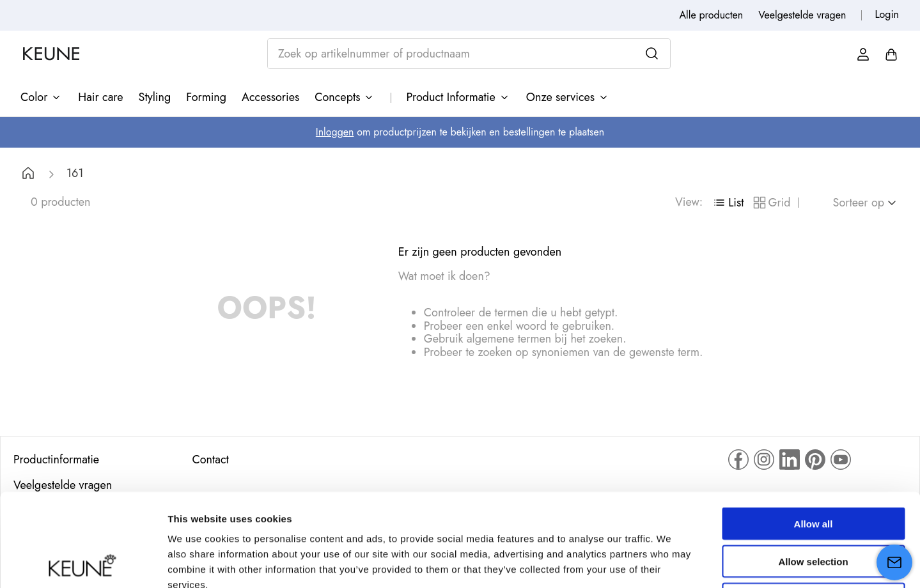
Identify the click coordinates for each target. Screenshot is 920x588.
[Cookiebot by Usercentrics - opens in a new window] (83, 563)
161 (75, 174)
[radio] (728, 203)
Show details (671, 563)
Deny (814, 507)
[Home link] (28, 175)
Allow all (814, 431)
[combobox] (469, 54)
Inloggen (335, 132)
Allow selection (813, 469)
